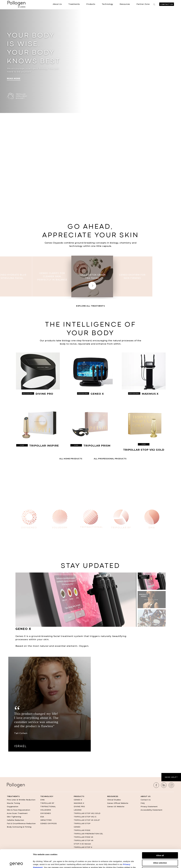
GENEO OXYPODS (49, 823)
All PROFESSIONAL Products (110, 459)
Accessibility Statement (152, 810)
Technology (107, 4)
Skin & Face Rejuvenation (18, 810)
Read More (14, 78)
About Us (57, 4)
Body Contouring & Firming (19, 827)
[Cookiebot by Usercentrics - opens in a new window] (16, 863)
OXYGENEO (46, 813)
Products (91, 4)
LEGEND (78, 810)
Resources (125, 4)
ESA (42, 817)
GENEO (77, 827)
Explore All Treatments (90, 306)
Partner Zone (143, 4)
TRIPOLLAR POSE (82, 830)
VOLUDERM (46, 810)
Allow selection (160, 845)
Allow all (160, 837)
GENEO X (78, 800)
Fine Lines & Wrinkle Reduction (21, 800)
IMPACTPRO (46, 820)
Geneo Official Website (118, 803)
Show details (132, 863)
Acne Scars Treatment (17, 813)
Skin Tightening (14, 817)
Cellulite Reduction (16, 820)
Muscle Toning (13, 803)
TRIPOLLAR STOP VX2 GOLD (87, 813)
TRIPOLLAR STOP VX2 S (85, 817)
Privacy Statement (149, 806)
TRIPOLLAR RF (47, 803)
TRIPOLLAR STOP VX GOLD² (87, 820)
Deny (160, 852)
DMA (43, 800)
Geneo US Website (116, 806)
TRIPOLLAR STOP (82, 823)
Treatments (74, 4)
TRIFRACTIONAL (48, 806)
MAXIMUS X (79, 803)
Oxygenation (13, 806)
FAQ (143, 803)
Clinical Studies (114, 800)
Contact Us (167, 4)
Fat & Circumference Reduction (21, 823)
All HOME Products (71, 459)
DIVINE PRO (79, 806)
